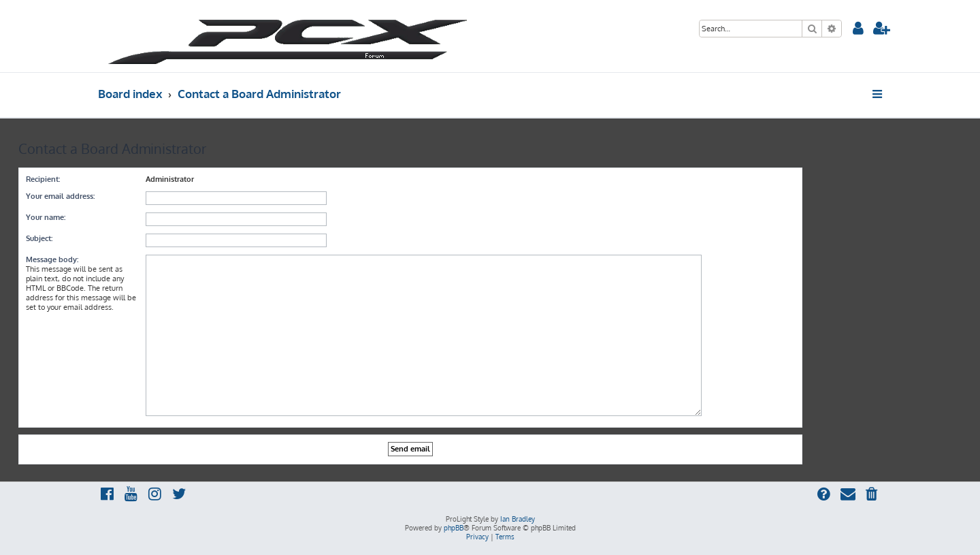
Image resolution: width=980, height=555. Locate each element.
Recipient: (43, 179)
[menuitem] (858, 30)
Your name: (46, 217)
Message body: (52, 259)
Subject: (39, 238)
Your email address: (60, 196)
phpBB (454, 528)
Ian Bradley (518, 519)
